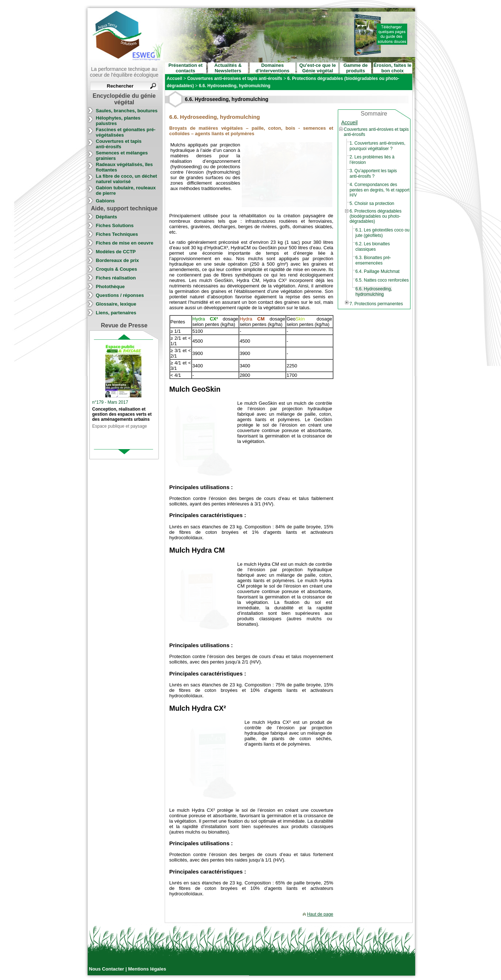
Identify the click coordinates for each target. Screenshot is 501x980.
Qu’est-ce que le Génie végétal (317, 68)
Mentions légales (147, 969)
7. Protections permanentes (376, 304)
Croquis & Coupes (117, 269)
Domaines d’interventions (272, 68)
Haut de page (320, 914)
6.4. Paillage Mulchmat (378, 271)
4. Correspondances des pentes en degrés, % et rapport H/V (380, 190)
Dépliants (107, 217)
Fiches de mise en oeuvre (125, 243)
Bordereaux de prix (118, 260)
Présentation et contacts (185, 68)
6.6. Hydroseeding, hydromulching (374, 292)
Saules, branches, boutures (127, 111)
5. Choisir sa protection (372, 203)
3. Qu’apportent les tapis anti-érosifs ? (373, 174)
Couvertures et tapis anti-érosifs (119, 144)
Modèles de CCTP (116, 252)
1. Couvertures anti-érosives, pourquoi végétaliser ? (378, 146)
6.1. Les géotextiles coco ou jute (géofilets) (383, 233)
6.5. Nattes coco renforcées (382, 280)
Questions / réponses (120, 295)
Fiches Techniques (117, 234)
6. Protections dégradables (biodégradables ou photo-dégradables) (376, 216)
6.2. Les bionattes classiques (373, 247)
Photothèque (110, 287)
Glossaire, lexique (116, 304)
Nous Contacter (107, 969)
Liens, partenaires (116, 313)
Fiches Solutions (115, 225)
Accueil (350, 122)
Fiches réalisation (116, 278)
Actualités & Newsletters (228, 68)
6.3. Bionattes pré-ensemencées (373, 260)
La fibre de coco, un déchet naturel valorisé (127, 179)
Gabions (105, 201)
